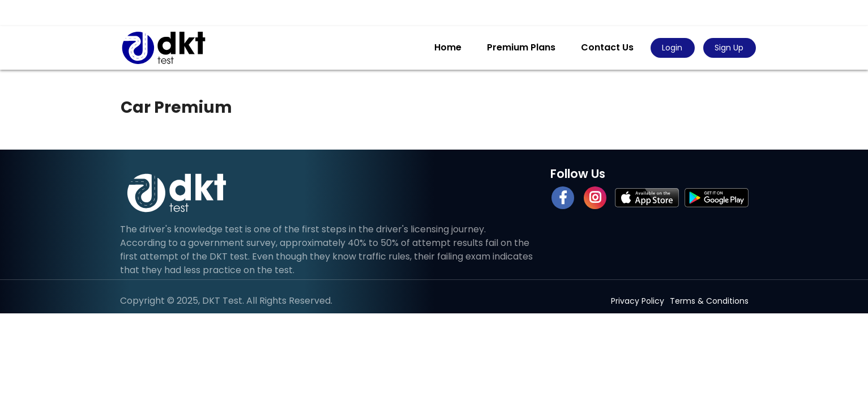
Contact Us (607, 47)
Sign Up (729, 48)
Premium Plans (521, 47)
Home (448, 47)
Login (672, 48)
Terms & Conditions (709, 301)
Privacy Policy (638, 301)
